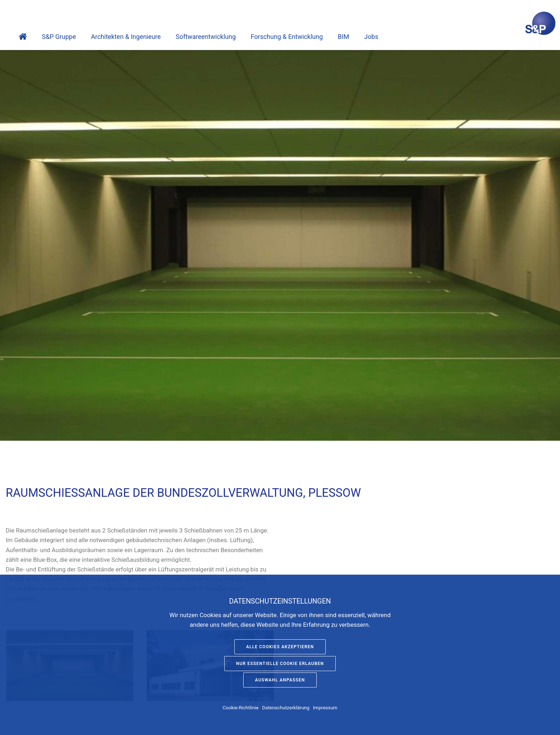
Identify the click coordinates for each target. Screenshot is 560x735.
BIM (344, 37)
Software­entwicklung (206, 37)
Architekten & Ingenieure (126, 37)
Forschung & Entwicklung (287, 37)
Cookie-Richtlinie (241, 707)
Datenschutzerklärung (286, 707)
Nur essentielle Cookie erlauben (280, 664)
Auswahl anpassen (280, 680)
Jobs (371, 37)
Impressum (325, 707)
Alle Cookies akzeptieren (280, 647)
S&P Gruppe (59, 37)
